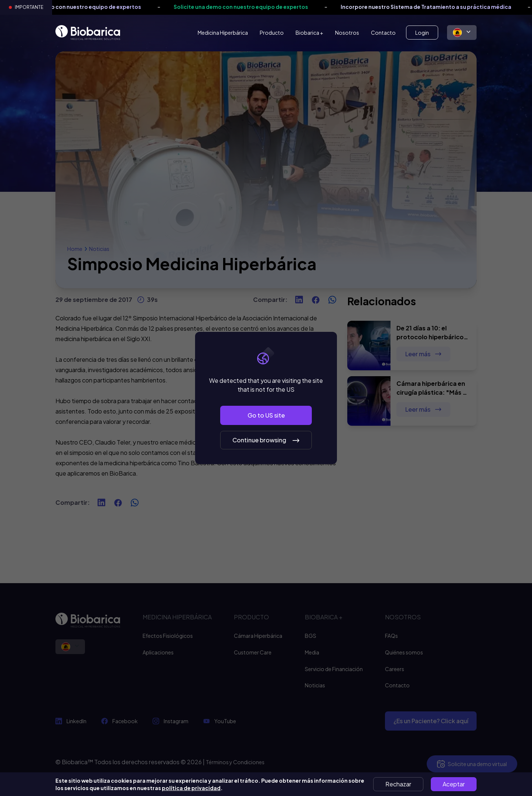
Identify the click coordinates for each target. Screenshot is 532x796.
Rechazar (398, 784)
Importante (29, 7)
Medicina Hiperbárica (223, 33)
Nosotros (347, 33)
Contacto (383, 33)
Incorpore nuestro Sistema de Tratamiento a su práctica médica (433, 7)
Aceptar (454, 784)
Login (422, 33)
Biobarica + (309, 33)
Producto (272, 33)
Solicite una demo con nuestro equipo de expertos (81, 7)
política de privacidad (191, 788)
